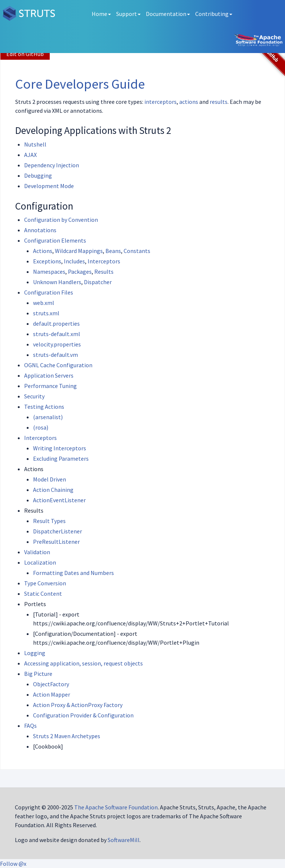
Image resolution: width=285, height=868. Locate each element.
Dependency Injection (52, 165)
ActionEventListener (59, 500)
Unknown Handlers (57, 282)
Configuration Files (49, 292)
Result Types (49, 521)
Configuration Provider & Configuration (83, 715)
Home (101, 14)
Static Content (43, 594)
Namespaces (49, 272)
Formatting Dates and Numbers (73, 573)
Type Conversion (45, 583)
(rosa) (41, 427)
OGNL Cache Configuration (58, 365)
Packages (80, 272)
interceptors (160, 102)
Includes (74, 261)
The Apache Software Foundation (116, 807)
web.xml (44, 303)
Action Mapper (52, 694)
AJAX (30, 155)
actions (189, 102)
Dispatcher (98, 282)
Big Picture (38, 674)
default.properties (56, 323)
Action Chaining (53, 490)
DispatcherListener (58, 531)
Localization (40, 562)
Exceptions (47, 261)
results (219, 102)
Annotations (40, 230)
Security (34, 396)
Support (128, 14)
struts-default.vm (55, 355)
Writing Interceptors (60, 448)
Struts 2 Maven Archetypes (67, 736)
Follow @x (13, 864)
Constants (137, 251)
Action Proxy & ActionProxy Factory (78, 705)
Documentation (168, 14)
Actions (43, 251)
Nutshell (35, 144)
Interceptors (104, 261)
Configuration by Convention (61, 220)
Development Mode (49, 186)
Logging (35, 653)
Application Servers (49, 375)
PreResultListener (56, 542)
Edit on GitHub (25, 54)
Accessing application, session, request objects (83, 663)
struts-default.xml (57, 334)
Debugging (38, 175)
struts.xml (46, 313)
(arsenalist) (48, 417)
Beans (113, 251)
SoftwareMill (124, 840)
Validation (37, 552)
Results (104, 272)
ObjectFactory (51, 684)
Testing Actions (44, 407)
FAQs (30, 726)
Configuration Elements (55, 240)
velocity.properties (57, 344)
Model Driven (50, 479)
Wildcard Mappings (79, 251)
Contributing (214, 14)
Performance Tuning (50, 386)
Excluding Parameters (61, 458)
